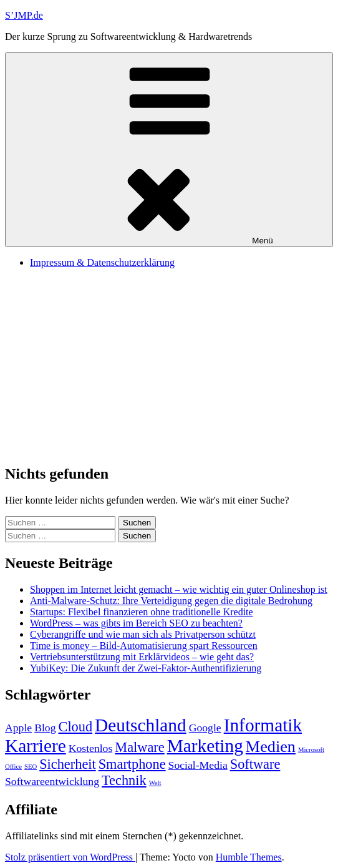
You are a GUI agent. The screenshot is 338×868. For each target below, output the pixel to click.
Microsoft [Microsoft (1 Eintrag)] (311, 750)
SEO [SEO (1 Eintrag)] (31, 767)
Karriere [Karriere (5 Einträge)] (36, 746)
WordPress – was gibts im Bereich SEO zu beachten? (136, 623)
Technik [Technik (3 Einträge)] (124, 780)
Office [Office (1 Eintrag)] (13, 767)
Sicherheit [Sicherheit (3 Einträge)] (68, 764)
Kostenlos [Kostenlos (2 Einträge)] (91, 748)
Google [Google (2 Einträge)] (205, 728)
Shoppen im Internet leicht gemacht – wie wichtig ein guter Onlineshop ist (179, 589)
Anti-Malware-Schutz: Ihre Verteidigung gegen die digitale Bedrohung (171, 601)
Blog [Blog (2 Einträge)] (45, 728)
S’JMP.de (24, 15)
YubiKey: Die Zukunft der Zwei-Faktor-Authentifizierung (146, 668)
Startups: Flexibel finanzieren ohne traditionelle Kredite (142, 612)
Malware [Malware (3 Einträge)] (139, 747)
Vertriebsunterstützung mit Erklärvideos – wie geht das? (142, 657)
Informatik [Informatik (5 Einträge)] (263, 725)
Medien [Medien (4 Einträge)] (271, 747)
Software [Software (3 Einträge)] (255, 764)
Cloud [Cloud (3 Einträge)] (76, 727)
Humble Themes (249, 857)
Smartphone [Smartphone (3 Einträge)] (132, 764)
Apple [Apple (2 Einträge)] (18, 728)
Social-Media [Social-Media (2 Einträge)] (198, 765)
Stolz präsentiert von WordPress (70, 857)
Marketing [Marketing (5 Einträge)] (205, 746)
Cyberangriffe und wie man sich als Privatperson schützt (143, 634)
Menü (169, 150)
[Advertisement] (169, 366)
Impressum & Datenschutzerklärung (102, 262)
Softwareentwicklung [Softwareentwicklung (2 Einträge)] (52, 781)
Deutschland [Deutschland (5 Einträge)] (141, 725)
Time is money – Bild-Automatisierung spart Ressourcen (144, 646)
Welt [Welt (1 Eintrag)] (155, 783)
